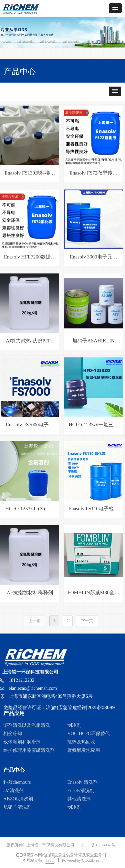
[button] (115, 8)
